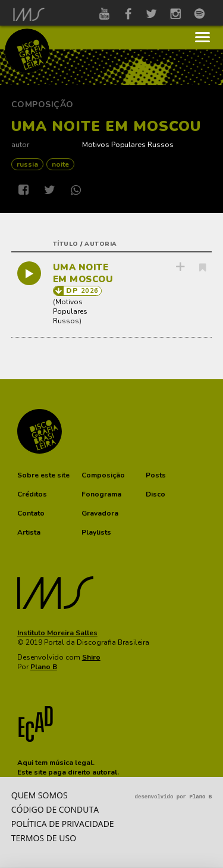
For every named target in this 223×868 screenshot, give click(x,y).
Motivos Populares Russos (128, 144)
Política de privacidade (63, 824)
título (66, 244)
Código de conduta (55, 809)
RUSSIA (27, 164)
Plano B (44, 667)
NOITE (60, 164)
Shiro (91, 657)
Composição (43, 104)
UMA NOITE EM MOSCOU (83, 273)
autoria (101, 244)
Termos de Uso (44, 838)
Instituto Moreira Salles (57, 633)
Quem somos (40, 795)
